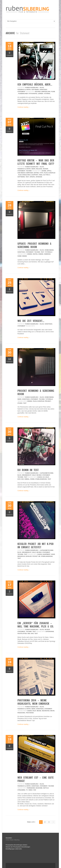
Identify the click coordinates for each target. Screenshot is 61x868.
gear (53, 554)
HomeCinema (49, 250)
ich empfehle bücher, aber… (35, 84)
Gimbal (27, 479)
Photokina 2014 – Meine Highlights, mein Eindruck (33, 702)
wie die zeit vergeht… (31, 321)
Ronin (32, 479)
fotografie (33, 94)
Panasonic (21, 713)
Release (39, 169)
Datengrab (50, 631)
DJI (44, 477)
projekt (48, 401)
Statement (21, 92)
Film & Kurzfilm (50, 173)
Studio (20, 403)
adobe (44, 171)
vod (35, 790)
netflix (46, 788)
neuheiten (46, 711)
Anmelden (9, 838)
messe (39, 711)
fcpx (41, 173)
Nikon (52, 711)
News (33, 169)
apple (49, 171)
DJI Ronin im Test (28, 470)
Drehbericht (27, 475)
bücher (38, 92)
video (30, 790)
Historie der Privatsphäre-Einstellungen (18, 847)
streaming (21, 790)
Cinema (29, 254)
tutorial (47, 94)
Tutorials (49, 252)
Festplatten (22, 633)
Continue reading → (24, 107)
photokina (30, 713)
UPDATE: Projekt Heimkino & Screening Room (34, 245)
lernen (40, 94)
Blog (42, 88)
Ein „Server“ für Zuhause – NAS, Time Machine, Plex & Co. (36, 625)
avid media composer (25, 173)
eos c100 (21, 479)
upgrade (39, 177)
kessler (29, 556)
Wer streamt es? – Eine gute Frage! (36, 779)
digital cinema (38, 254)
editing (36, 173)
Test (27, 177)
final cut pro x (45, 175)
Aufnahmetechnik (47, 473)
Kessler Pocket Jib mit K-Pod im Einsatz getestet (36, 545)
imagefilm (21, 556)
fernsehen (31, 788)
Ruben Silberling (32, 88)
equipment (47, 554)
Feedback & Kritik (24, 90)
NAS (32, 633)
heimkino (47, 254)
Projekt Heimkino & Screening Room (36, 392)
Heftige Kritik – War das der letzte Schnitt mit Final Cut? (36, 162)
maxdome (39, 788)
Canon (39, 477)
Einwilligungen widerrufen (14, 849)
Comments (10, 54)
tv (27, 790)
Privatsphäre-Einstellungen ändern (16, 845)
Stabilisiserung (41, 479)
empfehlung (46, 92)
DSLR (34, 475)
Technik (29, 171)
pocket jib (36, 556)
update (32, 177)
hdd (29, 633)
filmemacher (23, 94)
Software (35, 90)
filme (53, 92)
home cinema (22, 256)
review (45, 169)
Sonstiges (43, 90)
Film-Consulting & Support (28, 175)
